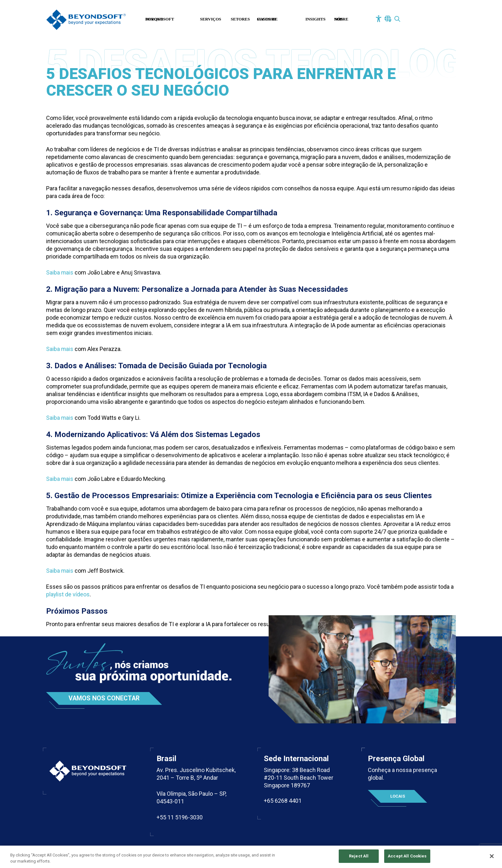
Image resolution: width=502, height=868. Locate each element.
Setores (240, 19)
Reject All (359, 856)
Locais (398, 796)
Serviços (211, 19)
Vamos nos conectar (105, 698)
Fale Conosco (425, 20)
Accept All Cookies (407, 856)
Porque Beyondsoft (160, 19)
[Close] (492, 856)
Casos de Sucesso (267, 19)
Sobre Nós (341, 19)
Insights (316, 19)
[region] (251, 857)
